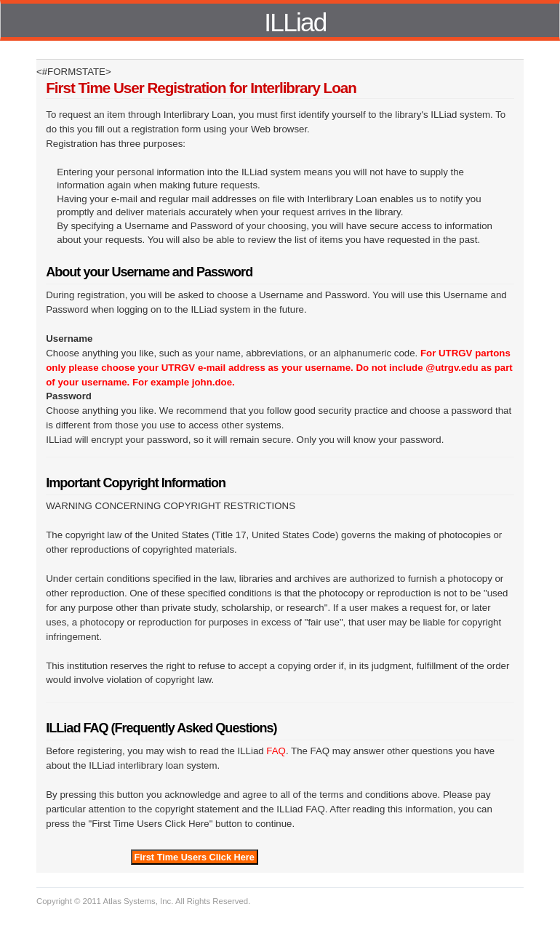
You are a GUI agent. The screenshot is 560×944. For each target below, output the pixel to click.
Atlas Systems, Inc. (138, 901)
